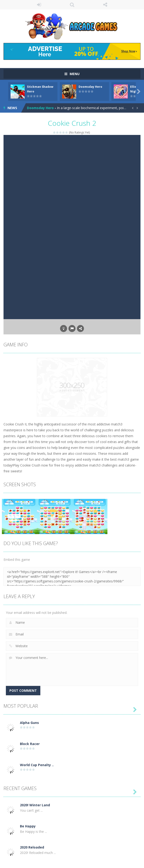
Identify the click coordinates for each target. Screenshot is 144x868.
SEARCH (72, 5)
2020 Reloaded (32, 847)
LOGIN (39, 5)
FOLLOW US (105, 5)
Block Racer (30, 744)
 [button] (72, 329)
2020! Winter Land (35, 805)
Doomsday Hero (90, 87)
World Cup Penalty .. (37, 765)
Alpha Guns (29, 723)
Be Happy (28, 826)
